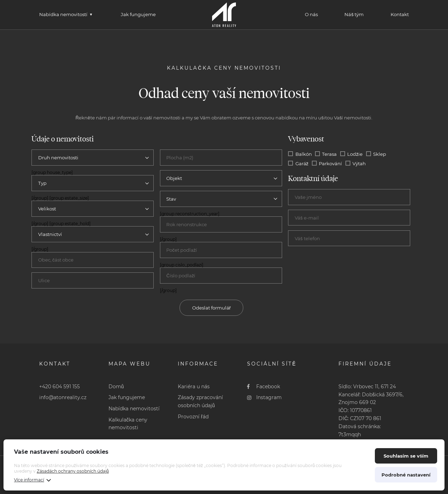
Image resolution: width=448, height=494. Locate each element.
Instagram (264, 397)
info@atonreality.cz (63, 397)
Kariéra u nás (194, 387)
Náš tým (354, 14)
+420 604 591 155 (59, 387)
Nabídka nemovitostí (63, 14)
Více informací (29, 480)
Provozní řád (193, 417)
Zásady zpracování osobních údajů (200, 401)
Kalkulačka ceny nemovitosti (128, 424)
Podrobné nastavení (406, 475)
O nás (311, 14)
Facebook (264, 387)
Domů (116, 387)
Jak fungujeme (138, 14)
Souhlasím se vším (406, 456)
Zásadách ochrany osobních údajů (73, 471)
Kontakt (400, 14)
